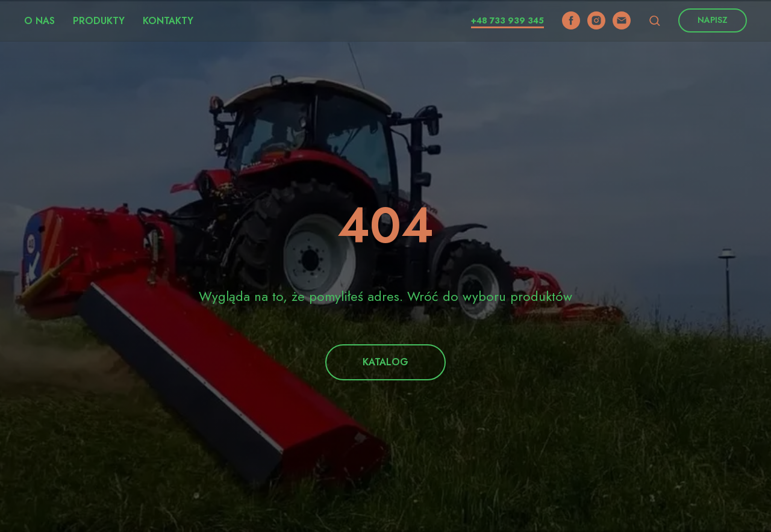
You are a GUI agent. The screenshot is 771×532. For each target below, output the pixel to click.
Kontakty (168, 21)
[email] (622, 20)
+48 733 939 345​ (507, 20)
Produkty (99, 21)
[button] (654, 20)
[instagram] (596, 20)
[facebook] (571, 20)
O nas (39, 21)
